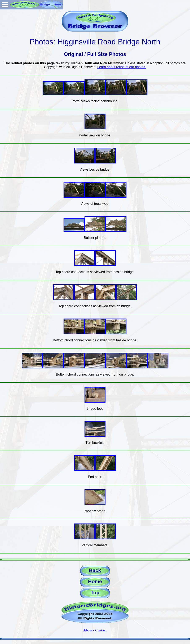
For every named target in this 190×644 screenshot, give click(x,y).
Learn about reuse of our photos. (122, 67)
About (88, 630)
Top (95, 593)
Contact (101, 630)
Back (95, 570)
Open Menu (5, 5)
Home (95, 581)
